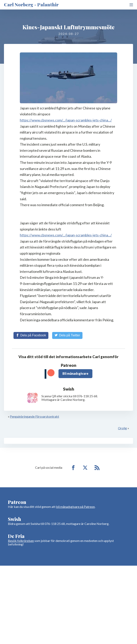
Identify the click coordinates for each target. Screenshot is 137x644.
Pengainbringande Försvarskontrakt (34, 416)
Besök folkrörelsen (21, 541)
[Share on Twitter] (67, 335)
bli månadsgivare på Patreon (75, 507)
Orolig (122, 428)
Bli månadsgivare (75, 373)
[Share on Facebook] (31, 335)
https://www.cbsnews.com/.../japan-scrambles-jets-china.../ (66, 120)
